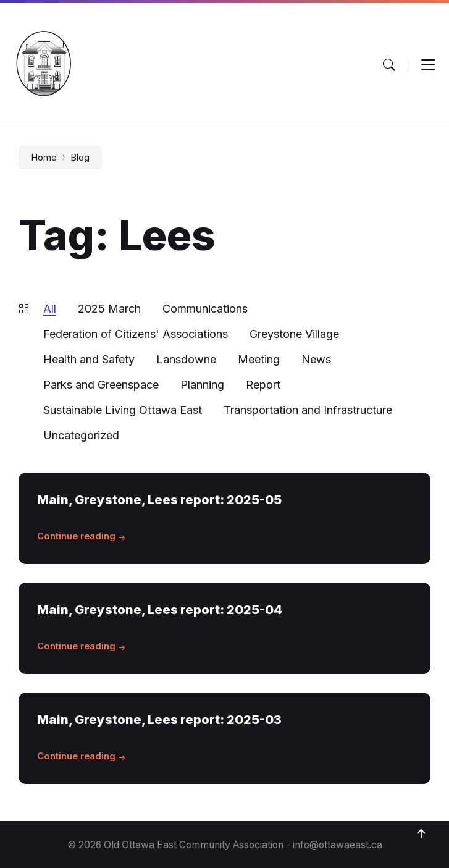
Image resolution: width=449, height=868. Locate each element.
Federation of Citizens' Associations (136, 334)
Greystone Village (294, 334)
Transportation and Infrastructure (308, 410)
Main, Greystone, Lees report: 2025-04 (160, 609)
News (316, 359)
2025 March (109, 309)
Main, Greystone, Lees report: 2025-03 (159, 719)
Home (44, 158)
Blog (80, 158)
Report (263, 385)
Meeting (259, 359)
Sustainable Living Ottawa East (123, 410)
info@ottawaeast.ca (338, 845)
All (50, 309)
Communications (205, 309)
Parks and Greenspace (101, 385)
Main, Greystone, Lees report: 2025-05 (159, 499)
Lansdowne (186, 359)
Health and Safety (89, 359)
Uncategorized (81, 435)
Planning (202, 385)
